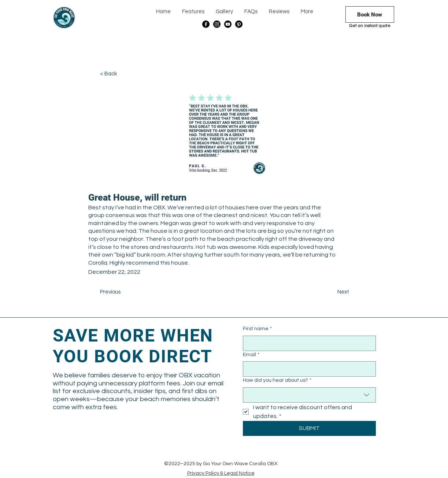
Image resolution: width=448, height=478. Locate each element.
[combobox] (309, 395)
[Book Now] (370, 14)
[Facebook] (206, 24)
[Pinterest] (239, 24)
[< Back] (124, 74)
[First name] (307, 343)
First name (257, 329)
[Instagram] (217, 24)
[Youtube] (228, 24)
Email (251, 355)
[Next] (331, 292)
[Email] (307, 369)
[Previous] (124, 292)
